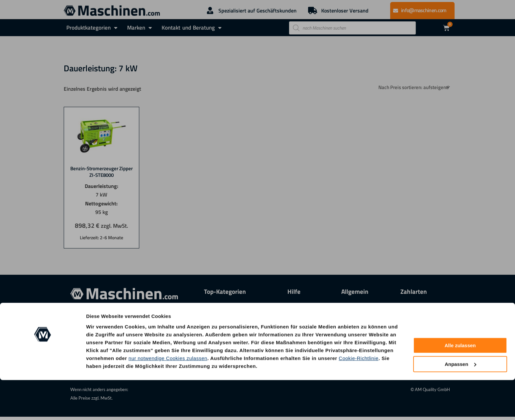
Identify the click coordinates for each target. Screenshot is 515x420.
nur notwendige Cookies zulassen (168, 398)
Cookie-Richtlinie (358, 398)
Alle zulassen (460, 386)
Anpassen (460, 404)
